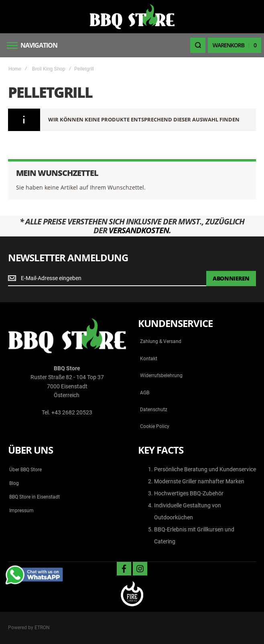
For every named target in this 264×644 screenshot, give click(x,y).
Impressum (21, 511)
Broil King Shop (49, 69)
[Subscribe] (231, 279)
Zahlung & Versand (161, 341)
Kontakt (149, 359)
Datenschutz (154, 410)
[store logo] (132, 17)
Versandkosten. (140, 230)
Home (15, 69)
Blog (14, 483)
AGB (145, 393)
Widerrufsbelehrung (161, 375)
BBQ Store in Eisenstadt (35, 497)
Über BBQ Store (25, 470)
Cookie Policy (155, 426)
